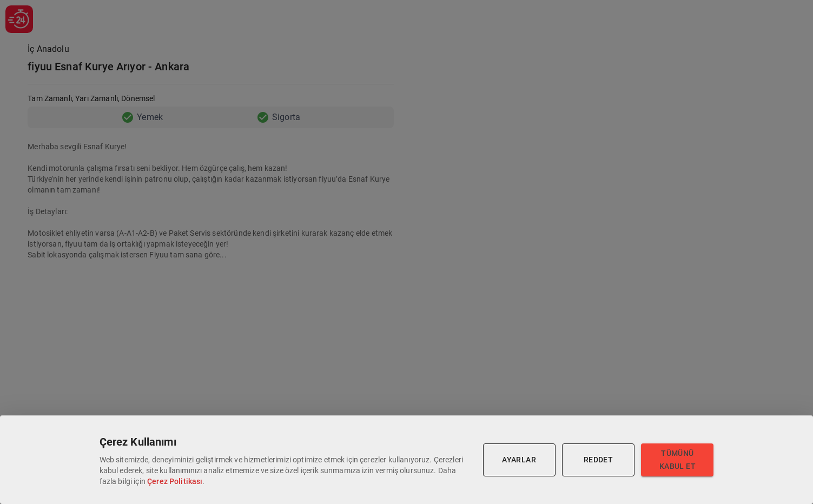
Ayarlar (519, 460)
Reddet (598, 460)
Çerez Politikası (175, 481)
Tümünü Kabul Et (677, 460)
